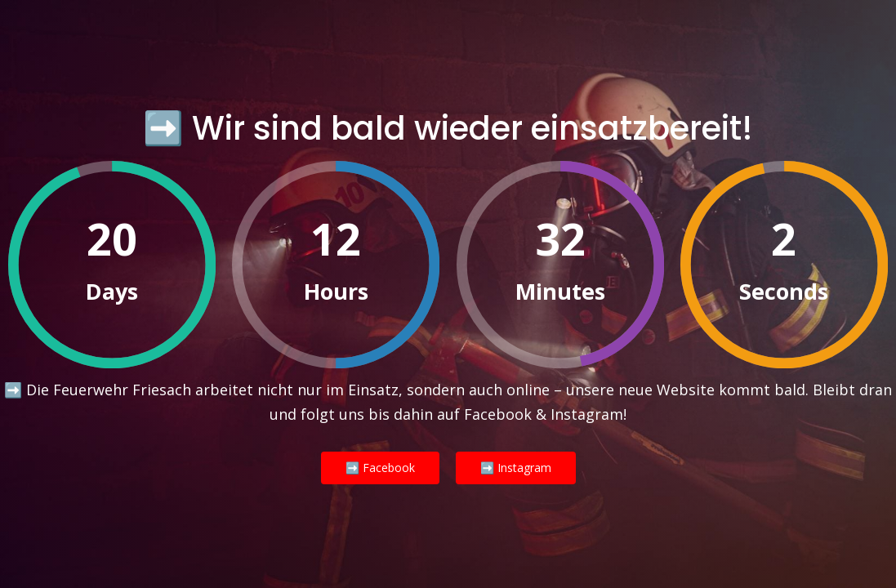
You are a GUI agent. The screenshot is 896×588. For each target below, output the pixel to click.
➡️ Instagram (516, 468)
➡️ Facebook (380, 468)
